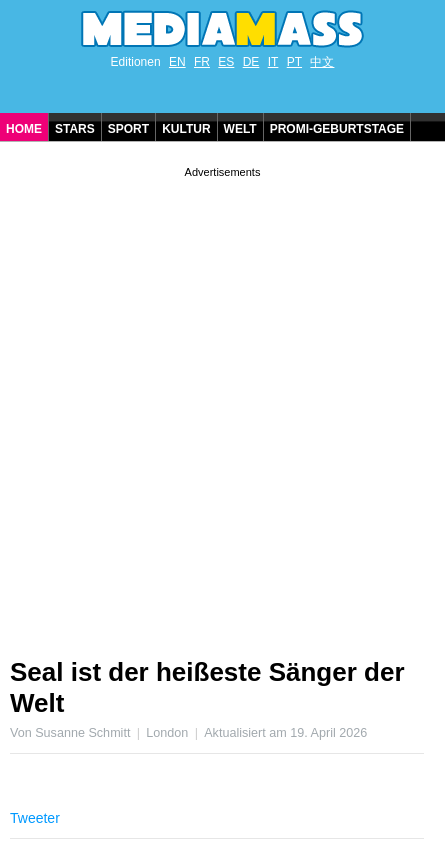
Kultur (186, 129)
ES (226, 62)
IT (273, 62)
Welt (240, 129)
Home (24, 129)
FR (202, 62)
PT (294, 62)
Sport (128, 129)
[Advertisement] (222, 404)
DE (251, 62)
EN (177, 62)
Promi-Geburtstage (337, 129)
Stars (75, 129)
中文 (322, 62)
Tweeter (35, 818)
